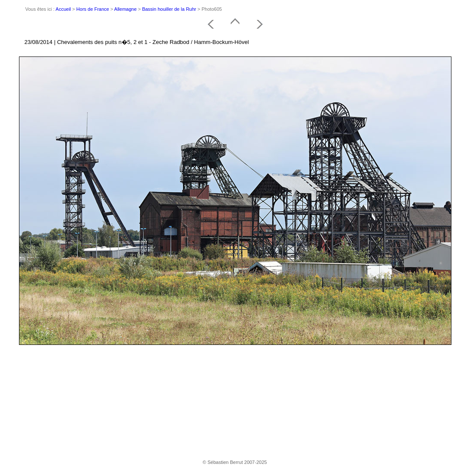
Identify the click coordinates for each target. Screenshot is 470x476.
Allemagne (126, 9)
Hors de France (93, 9)
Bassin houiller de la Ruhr (169, 9)
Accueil (63, 9)
